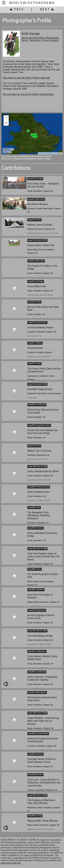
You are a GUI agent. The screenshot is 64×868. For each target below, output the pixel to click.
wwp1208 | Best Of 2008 (37, 549)
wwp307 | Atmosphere (37, 692)
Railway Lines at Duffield (40, 225)
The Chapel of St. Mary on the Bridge (42, 268)
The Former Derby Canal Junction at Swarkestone (44, 370)
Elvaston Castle (35, 348)
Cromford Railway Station (40, 328)
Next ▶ (47, 10)
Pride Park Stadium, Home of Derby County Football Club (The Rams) (43, 557)
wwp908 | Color (34, 569)
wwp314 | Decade (35, 179)
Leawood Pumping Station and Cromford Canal (43, 740)
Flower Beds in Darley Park (41, 246)
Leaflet (41, 153)
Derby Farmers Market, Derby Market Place (42, 658)
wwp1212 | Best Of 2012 (37, 240)
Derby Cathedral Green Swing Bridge (42, 535)
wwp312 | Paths (34, 302)
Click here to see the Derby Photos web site (26, 78)
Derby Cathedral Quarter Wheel (43, 472)
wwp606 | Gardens (35, 754)
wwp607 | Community (37, 672)
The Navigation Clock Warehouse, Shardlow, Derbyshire (39, 516)
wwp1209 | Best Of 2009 (37, 466)
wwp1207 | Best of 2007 (37, 631)
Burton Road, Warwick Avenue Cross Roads (43, 411)
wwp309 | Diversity (36, 528)
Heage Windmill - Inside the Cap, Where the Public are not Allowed (43, 721)
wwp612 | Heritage (36, 281)
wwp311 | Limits (34, 364)
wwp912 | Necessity (36, 261)
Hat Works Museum (38, 204)
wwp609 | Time (34, 507)
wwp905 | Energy (35, 816)
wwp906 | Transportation (38, 734)
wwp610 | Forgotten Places (39, 425)
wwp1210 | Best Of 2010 (37, 384)
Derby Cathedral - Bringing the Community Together (42, 679)
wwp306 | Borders (35, 775)
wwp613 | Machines (36, 199)
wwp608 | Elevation (36, 590)
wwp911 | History (35, 343)
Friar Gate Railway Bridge (40, 636)
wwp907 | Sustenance (37, 651)
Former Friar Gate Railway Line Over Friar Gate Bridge (43, 432)
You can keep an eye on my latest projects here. (28, 94)
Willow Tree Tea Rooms (39, 451)
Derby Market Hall (37, 287)
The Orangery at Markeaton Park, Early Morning (41, 802)
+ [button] (6, 118)
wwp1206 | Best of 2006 (37, 713)
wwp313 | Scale (34, 220)
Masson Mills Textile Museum (43, 821)
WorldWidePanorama (32, 3)
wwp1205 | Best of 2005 (37, 795)
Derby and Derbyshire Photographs (40, 38)
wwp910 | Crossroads (37, 405)
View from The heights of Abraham (40, 596)
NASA (55, 153)
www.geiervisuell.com (11, 863)
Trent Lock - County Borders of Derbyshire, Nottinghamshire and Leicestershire (44, 783)
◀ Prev (17, 10)
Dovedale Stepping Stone (40, 389)
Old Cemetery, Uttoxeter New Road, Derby (42, 699)
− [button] (6, 123)
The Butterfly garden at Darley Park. (43, 576)
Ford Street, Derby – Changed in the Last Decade (43, 185)
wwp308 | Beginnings (37, 610)
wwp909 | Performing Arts (39, 487)
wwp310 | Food (34, 446)
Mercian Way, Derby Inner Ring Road (43, 309)
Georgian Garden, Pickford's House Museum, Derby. (42, 761)
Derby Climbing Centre (38, 492)
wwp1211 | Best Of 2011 (37, 323)
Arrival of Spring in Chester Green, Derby (41, 617)
